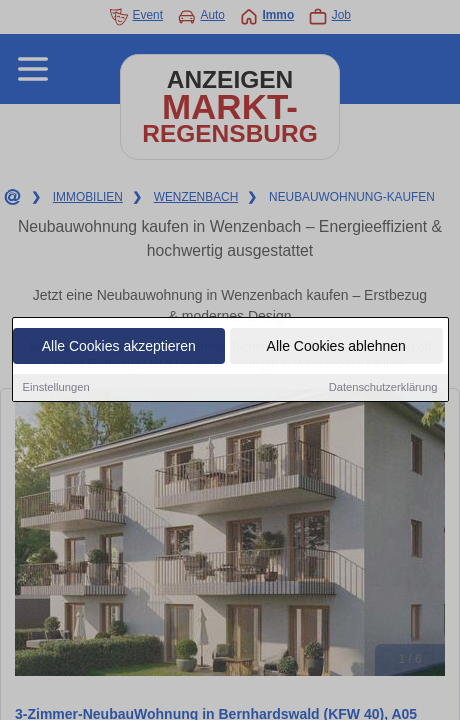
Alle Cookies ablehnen (336, 347)
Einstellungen (56, 388)
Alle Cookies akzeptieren (119, 347)
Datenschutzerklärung (383, 388)
